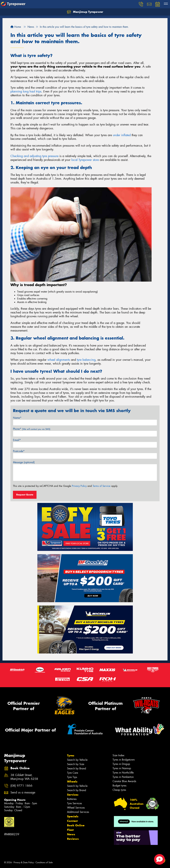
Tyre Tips (72, 777)
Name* (17, 418)
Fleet (70, 830)
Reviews (73, 839)
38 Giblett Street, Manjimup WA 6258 (24, 777)
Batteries (72, 799)
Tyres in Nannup (122, 768)
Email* (17, 440)
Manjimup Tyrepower (85, 12)
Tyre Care (73, 773)
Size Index (118, 755)
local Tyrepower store (85, 160)
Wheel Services (76, 808)
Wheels (72, 781)
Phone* (32, 429)
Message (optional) (24, 462)
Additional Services (78, 812)
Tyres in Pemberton (123, 777)
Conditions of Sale (44, 862)
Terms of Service (102, 486)
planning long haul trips (26, 91)
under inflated (122, 135)
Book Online (76, 825)
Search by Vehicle (77, 760)
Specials (73, 816)
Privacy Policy (79, 486)
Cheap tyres (119, 790)
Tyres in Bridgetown (124, 760)
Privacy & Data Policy (24, 862)
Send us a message (23, 793)
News (71, 834)
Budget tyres (119, 786)
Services (73, 795)
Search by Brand (77, 768)
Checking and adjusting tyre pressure (34, 156)
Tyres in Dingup (121, 764)
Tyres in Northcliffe (123, 773)
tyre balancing (86, 360)
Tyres (71, 755)
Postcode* (19, 451)
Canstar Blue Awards (124, 781)
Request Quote (25, 495)
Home (16, 27)
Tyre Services (74, 803)
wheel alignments (59, 360)
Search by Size (76, 764)
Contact (72, 821)
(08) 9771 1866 (21, 786)
